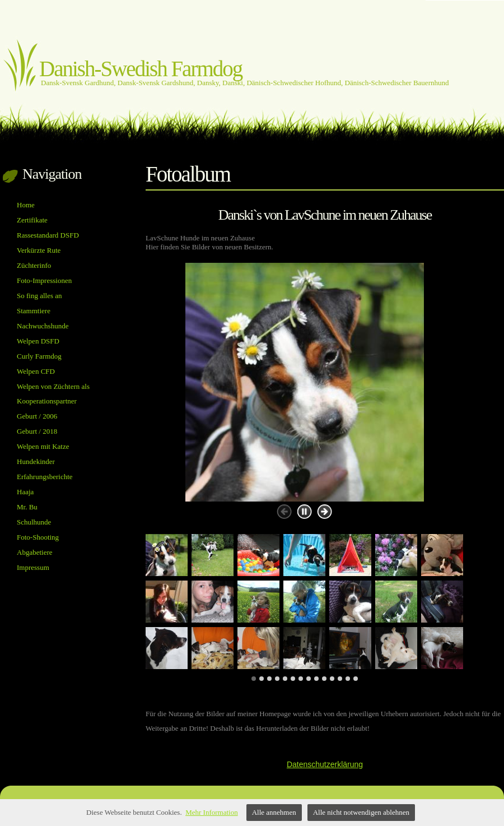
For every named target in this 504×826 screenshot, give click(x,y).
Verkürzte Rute (39, 250)
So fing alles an (39, 296)
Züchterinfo (34, 265)
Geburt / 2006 (37, 416)
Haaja (25, 492)
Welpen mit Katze (43, 446)
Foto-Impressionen (44, 280)
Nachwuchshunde (43, 326)
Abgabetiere (35, 552)
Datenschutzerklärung (325, 764)
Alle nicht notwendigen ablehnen (361, 812)
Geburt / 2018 (37, 431)
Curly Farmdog (39, 356)
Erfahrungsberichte (45, 477)
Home (26, 205)
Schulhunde (34, 522)
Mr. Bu (27, 507)
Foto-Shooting (38, 537)
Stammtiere (34, 311)
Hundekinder (36, 461)
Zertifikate (32, 220)
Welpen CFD (36, 371)
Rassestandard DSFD (48, 235)
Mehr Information (212, 812)
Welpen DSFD (38, 341)
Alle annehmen (274, 812)
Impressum (33, 567)
